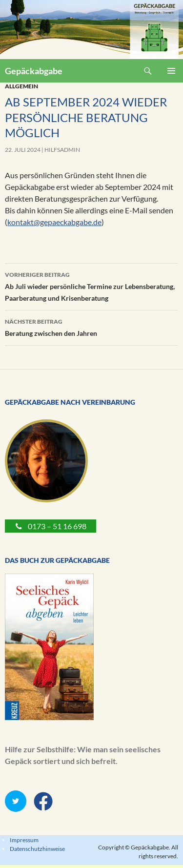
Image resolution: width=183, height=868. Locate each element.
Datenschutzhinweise (37, 849)
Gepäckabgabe (34, 71)
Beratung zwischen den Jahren (91, 327)
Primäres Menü (171, 71)
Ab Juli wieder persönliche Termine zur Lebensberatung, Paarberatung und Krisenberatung (91, 286)
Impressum (24, 840)
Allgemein (21, 86)
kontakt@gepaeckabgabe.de (54, 222)
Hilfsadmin (62, 150)
